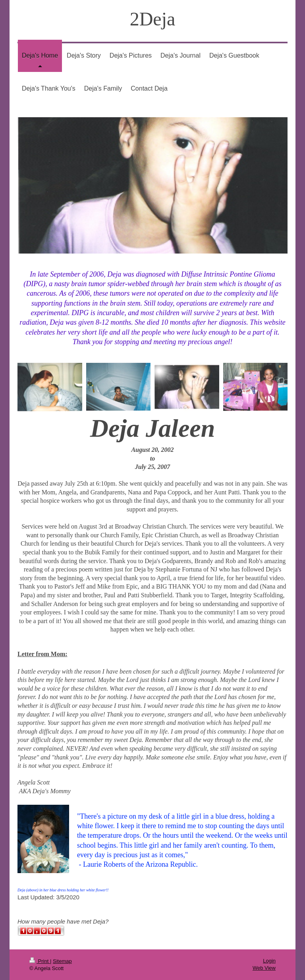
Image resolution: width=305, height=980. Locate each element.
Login (269, 961)
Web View (264, 968)
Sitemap (62, 961)
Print (40, 961)
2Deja (153, 19)
